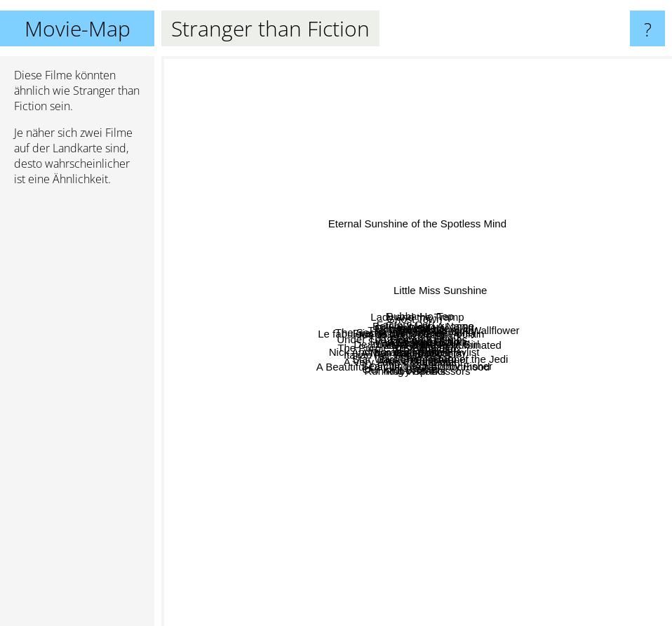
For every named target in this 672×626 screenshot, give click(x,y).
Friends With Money (268, 295)
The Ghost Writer (560, 290)
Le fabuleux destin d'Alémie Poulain (300, 315)
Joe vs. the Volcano (387, 334)
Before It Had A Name (442, 249)
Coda (439, 531)
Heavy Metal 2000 (535, 200)
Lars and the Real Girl (451, 295)
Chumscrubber (514, 486)
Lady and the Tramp (414, 134)
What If (527, 378)
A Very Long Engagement (323, 485)
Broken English (399, 468)
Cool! (425, 410)
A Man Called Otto (338, 435)
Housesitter (363, 299)
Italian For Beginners (281, 400)
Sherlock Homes (504, 346)
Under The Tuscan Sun (229, 333)
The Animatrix (496, 394)
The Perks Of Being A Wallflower (579, 221)
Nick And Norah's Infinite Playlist (335, 380)
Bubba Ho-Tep (384, 148)
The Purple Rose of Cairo (286, 416)
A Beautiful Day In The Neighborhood (322, 497)
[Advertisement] (77, 412)
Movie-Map (78, 28)
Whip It (533, 333)
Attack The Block (421, 518)
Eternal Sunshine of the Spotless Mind (438, 66)
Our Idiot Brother (336, 464)
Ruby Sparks (400, 508)
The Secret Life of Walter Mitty (396, 261)
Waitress (340, 342)
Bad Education (532, 459)
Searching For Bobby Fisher (489, 527)
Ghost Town (400, 162)
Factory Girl (302, 209)
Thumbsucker (336, 449)
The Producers (523, 414)
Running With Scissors (468, 478)
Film (481, 283)
